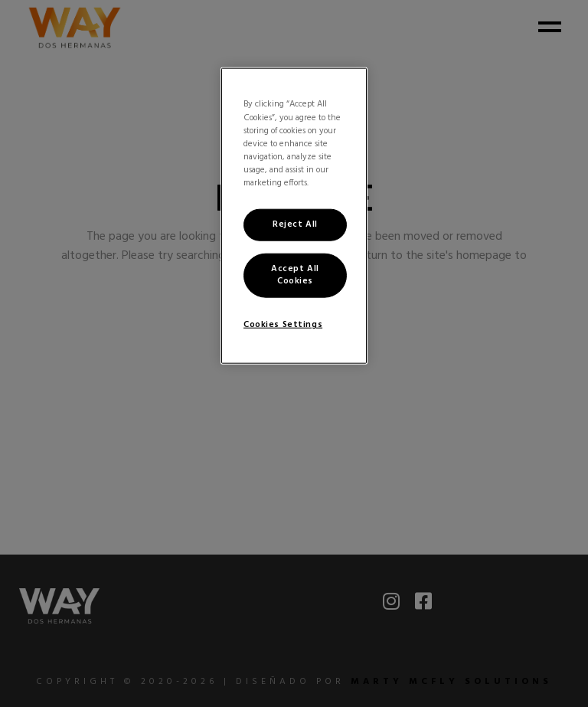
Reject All (295, 224)
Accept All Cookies (295, 274)
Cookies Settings (283, 324)
